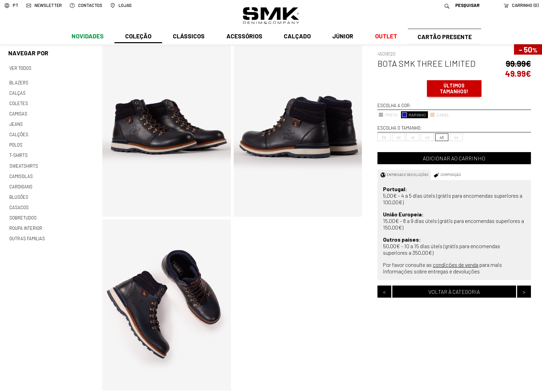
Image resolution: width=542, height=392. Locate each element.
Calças (17, 92)
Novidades (87, 37)
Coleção (138, 37)
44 (456, 137)
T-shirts (18, 152)
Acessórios (243, 37)
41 (413, 137)
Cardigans (21, 182)
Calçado (296, 37)
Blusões (19, 192)
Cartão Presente (444, 37)
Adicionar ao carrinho (454, 158)
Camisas (18, 112)
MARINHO (414, 115)
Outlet (384, 37)
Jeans (16, 122)
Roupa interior (26, 222)
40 (398, 137)
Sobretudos (23, 212)
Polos (16, 142)
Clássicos (188, 37)
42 (427, 137)
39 (384, 137)
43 (442, 137)
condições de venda (456, 265)
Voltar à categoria (454, 292)
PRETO (388, 115)
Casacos (19, 202)
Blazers (19, 82)
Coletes (19, 102)
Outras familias (27, 232)
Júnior (341, 37)
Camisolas (21, 172)
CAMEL (440, 115)
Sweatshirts (24, 162)
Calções (19, 132)
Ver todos (20, 68)
